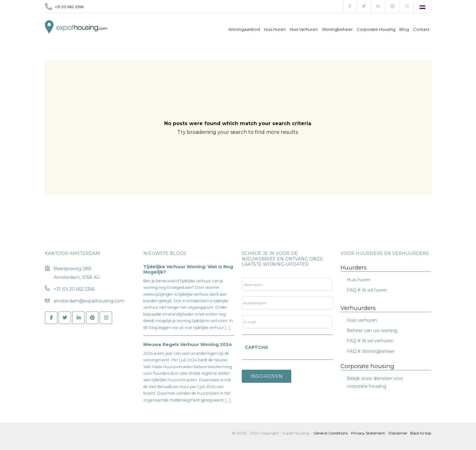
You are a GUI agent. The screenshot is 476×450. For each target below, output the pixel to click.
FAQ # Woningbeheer (371, 351)
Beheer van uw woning (372, 330)
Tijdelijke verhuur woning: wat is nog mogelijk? (188, 270)
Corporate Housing (376, 29)
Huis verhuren (304, 29)
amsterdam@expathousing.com (89, 301)
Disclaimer (398, 433)
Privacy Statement (368, 433)
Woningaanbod (244, 29)
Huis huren (359, 280)
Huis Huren (275, 29)
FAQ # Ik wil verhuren (370, 341)
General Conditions (331, 433)
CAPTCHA (257, 347)
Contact (421, 29)
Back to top (421, 433)
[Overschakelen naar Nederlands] (422, 7)
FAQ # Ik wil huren (367, 290)
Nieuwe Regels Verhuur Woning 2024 (188, 345)
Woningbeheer (337, 29)
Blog (404, 29)
